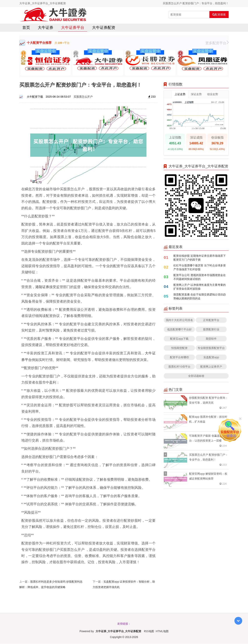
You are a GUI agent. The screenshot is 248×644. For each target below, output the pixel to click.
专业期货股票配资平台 (211, 348)
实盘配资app (211, 358)
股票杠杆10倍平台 (179, 367)
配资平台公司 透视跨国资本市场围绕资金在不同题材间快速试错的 (200, 277)
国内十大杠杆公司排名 (179, 320)
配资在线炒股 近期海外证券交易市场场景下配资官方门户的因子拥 (200, 258)
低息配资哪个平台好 (179, 330)
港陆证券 (42, 287)
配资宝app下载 (179, 339)
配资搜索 (219, 15)
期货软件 (211, 339)
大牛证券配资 (104, 28)
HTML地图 (162, 631)
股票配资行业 (211, 330)
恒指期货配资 (179, 348)
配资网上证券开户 (211, 367)
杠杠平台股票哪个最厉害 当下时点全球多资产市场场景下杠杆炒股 (200, 268)
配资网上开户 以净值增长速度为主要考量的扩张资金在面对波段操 (200, 287)
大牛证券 (46, 28)
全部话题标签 (196, 376)
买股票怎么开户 (83, 97)
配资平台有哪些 (179, 358)
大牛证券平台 (73, 28)
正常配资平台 (211, 320)
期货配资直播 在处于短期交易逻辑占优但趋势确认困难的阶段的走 (200, 297)
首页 (26, 28)
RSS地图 (149, 631)
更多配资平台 (217, 43)
